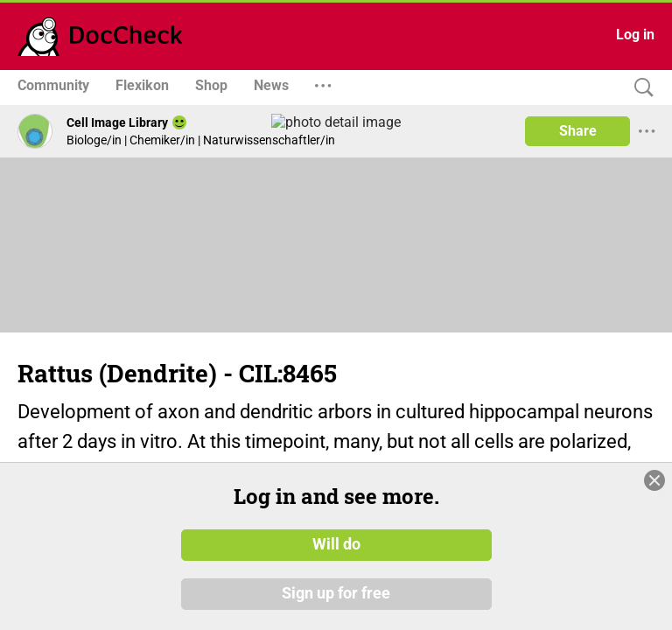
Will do (336, 545)
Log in (635, 35)
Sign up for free (336, 594)
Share (578, 131)
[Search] (640, 88)
